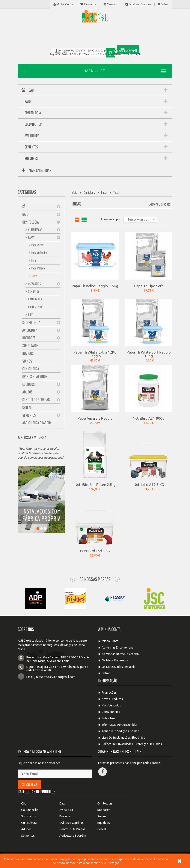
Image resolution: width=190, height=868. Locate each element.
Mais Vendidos (111, 705)
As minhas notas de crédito (120, 654)
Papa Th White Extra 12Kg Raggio (95, 354)
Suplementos (35, 307)
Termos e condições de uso (120, 731)
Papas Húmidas (39, 253)
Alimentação (35, 230)
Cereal (27, 407)
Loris (34, 260)
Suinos (27, 361)
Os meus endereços (115, 660)
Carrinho (111, 4)
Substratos (30, 346)
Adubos (27, 392)
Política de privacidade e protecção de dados (132, 744)
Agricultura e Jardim (37, 423)
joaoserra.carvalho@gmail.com (55, 677)
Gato (25, 214)
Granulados (35, 299)
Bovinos (28, 353)
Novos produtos (112, 699)
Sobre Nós (109, 718)
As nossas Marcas (95, 579)
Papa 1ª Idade (38, 268)
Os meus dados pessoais (118, 667)
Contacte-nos (111, 712)
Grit (30, 315)
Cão (25, 206)
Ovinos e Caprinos (35, 376)
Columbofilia (31, 322)
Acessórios (34, 284)
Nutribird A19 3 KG (149, 484)
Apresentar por (111, 219)
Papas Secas (38, 245)
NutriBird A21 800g (149, 418)
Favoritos (88, 4)
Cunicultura (31, 369)
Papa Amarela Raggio (95, 418)
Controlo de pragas (36, 400)
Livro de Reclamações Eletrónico (123, 738)
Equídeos (29, 384)
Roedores (29, 338)
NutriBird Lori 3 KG (95, 551)
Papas (31, 237)
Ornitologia (31, 222)
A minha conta (109, 629)
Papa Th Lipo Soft (149, 286)
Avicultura (30, 330)
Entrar (163, 4)
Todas (34, 276)
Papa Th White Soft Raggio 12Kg (149, 354)
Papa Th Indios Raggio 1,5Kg (95, 286)
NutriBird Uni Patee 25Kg (95, 484)
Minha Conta (63, 4)
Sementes (33, 291)
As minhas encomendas (117, 647)
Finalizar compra (138, 4)
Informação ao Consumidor (120, 725)
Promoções (109, 693)
